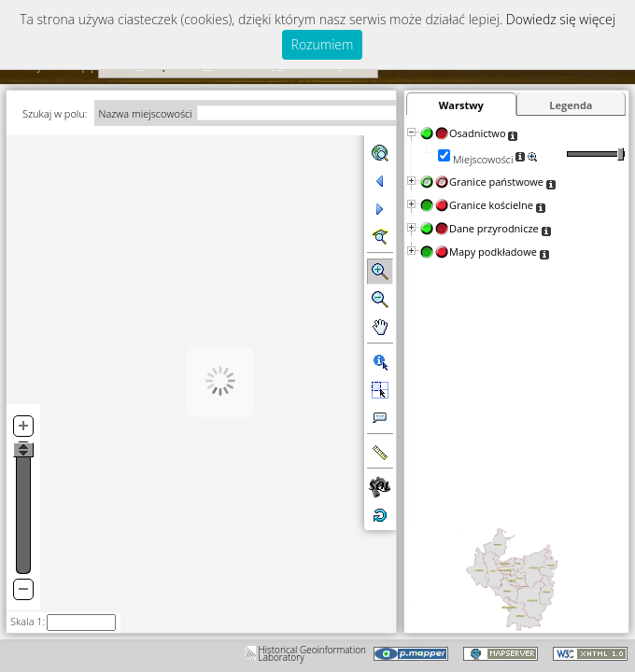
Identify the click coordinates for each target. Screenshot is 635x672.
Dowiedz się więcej (561, 19)
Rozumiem (323, 44)
